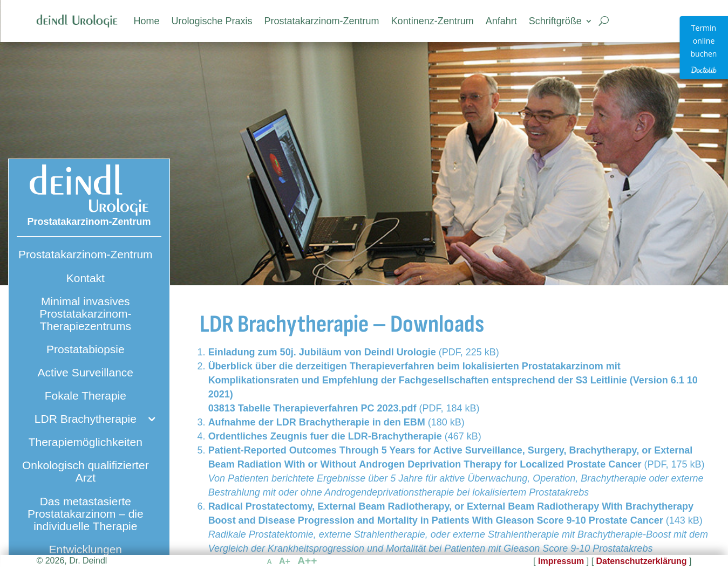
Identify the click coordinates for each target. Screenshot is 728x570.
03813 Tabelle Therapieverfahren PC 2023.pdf (312, 408)
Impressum (561, 561)
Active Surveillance (86, 372)
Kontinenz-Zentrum (433, 21)
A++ (307, 561)
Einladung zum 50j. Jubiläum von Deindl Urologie (324, 352)
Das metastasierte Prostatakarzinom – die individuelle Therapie (86, 514)
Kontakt (86, 278)
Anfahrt (501, 21)
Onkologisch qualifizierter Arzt (86, 471)
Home (146, 21)
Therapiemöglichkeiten (86, 442)
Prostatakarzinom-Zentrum (322, 21)
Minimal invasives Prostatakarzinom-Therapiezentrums (85, 314)
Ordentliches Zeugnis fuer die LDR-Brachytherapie (325, 436)
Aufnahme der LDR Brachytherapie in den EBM (317, 422)
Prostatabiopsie (86, 349)
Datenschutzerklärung (642, 561)
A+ (285, 561)
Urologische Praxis (212, 21)
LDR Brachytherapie (86, 419)
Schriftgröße (555, 21)
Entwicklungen (86, 549)
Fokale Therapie (86, 396)
